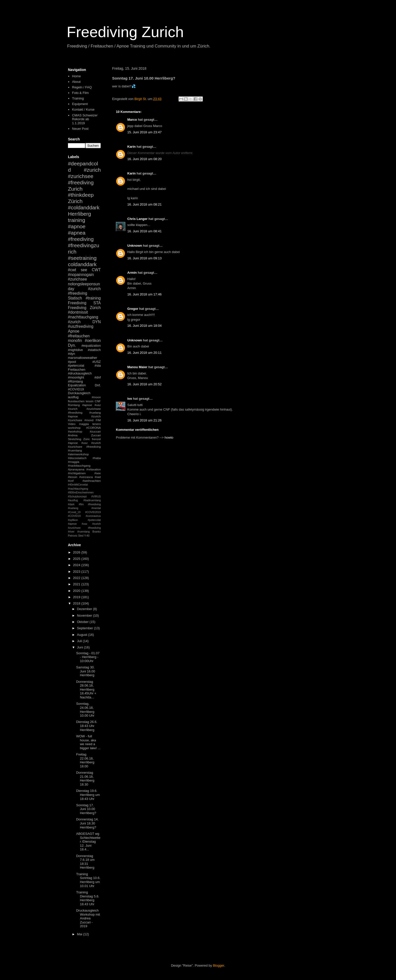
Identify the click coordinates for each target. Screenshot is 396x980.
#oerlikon (93, 341)
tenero (97, 424)
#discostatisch (77, 458)
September (85, 628)
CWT (96, 270)
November (85, 615)
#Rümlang (75, 381)
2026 (77, 552)
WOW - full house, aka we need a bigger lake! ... (88, 742)
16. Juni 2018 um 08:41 (144, 231)
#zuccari (95, 431)
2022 (77, 578)
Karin (131, 147)
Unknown (135, 246)
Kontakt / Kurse (83, 109)
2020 (77, 591)
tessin (90, 401)
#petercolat (76, 366)
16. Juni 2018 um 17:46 (144, 294)
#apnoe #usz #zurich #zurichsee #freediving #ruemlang (84, 447)
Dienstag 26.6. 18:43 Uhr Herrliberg (87, 726)
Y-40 (87, 536)
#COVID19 (76, 389)
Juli (80, 641)
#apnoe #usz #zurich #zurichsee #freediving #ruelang (84, 409)
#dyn (71, 354)
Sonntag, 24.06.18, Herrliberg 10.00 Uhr (85, 710)
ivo (130, 399)
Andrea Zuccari (84, 435)
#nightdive (75, 350)
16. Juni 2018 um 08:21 (144, 204)
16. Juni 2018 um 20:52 (144, 384)
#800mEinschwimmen (81, 493)
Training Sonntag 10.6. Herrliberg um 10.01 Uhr (88, 880)
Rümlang (74, 405)
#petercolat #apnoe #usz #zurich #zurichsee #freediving (84, 524)
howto (169, 437)
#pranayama (76, 469)
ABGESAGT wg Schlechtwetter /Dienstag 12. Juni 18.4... (88, 841)
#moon (96, 397)
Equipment (80, 104)
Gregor (133, 309)
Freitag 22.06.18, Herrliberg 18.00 (85, 760)
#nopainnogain (81, 275)
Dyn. (72, 345)
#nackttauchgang (79, 466)
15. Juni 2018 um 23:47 (144, 132)
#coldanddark (84, 207)
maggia (84, 424)
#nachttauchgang (83, 317)
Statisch (75, 298)
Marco (132, 120)
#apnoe (77, 226)
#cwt (72, 270)
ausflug (73, 397)
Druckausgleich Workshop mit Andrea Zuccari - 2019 (88, 918)
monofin (75, 341)
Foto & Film (80, 93)
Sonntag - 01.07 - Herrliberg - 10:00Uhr (88, 657)
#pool (72, 362)
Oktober (83, 622)
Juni (80, 647)
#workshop (75, 431)
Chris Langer (137, 219)
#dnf (98, 377)
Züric (87, 439)
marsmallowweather (83, 358)
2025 (77, 559)
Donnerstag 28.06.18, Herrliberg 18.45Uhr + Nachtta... (86, 689)
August (83, 635)
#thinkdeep (81, 195)
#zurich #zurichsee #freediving (84, 176)
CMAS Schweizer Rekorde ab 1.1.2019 (85, 119)
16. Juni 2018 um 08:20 (144, 159)
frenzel (96, 439)
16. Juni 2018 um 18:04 (144, 326)
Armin (132, 273)
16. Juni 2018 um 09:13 (144, 258)
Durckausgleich (79, 393)
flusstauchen (76, 401)
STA (97, 303)
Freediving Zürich (84, 308)
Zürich (75, 201)
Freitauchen (77, 370)
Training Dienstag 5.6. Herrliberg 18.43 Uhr (88, 898)
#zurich (74, 322)
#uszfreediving (81, 326)
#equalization (91, 346)
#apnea (77, 233)
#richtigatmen (77, 473)
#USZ (97, 362)
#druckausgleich (80, 373)
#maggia (74, 462)
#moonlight (76, 377)
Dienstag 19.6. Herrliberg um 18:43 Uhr (88, 795)
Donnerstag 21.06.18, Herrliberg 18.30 (85, 778)
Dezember (85, 609)
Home (76, 76)
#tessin (73, 477)
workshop (74, 428)
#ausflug (73, 500)
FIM (98, 420)
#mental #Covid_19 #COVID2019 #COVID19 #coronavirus (84, 512)
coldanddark (82, 264)
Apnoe (74, 331)
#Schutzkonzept (77, 497)
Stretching (75, 439)
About (76, 82)
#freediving (81, 239)
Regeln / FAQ (82, 87)
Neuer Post (80, 129)
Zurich (75, 189)
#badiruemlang (92, 500)
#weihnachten (92, 481)
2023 (77, 572)
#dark (71, 504)
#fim (81, 504)
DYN (97, 322)
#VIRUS (96, 497)
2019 (77, 597)
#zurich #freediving (84, 291)
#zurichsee (77, 279)
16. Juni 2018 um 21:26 (144, 420)
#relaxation (94, 469)
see (84, 270)
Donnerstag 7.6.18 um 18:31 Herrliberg (85, 862)
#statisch (94, 350)
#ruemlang (83, 532)
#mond (89, 420)
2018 (77, 603)
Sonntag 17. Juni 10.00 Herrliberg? (86, 809)
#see (98, 473)
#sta (98, 366)
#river (71, 532)
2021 (77, 584)
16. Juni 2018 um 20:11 (144, 353)
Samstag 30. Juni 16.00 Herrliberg (85, 671)
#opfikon (73, 520)
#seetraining (82, 258)
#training (93, 298)
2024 (77, 565)
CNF (98, 401)
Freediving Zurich (125, 32)
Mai (80, 934)
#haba (97, 458)
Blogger (218, 965)
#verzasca (86, 477)
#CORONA (93, 428)
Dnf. (98, 385)
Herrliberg (79, 214)
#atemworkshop (78, 454)
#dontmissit (78, 312)
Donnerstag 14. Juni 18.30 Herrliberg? (87, 823)
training (77, 220)
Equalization (77, 385)
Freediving (77, 303)
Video (72, 424)
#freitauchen (79, 336)
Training (78, 98)
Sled (81, 536)
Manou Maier (137, 367)
